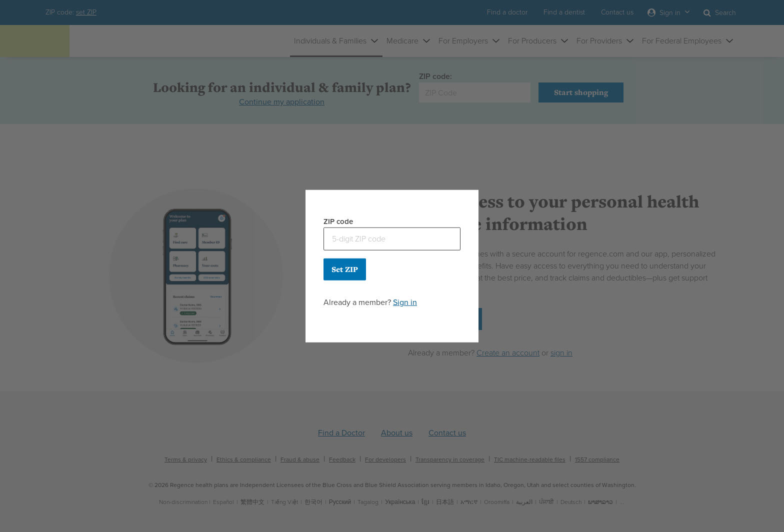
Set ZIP (345, 269)
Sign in (405, 302)
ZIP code (338, 221)
